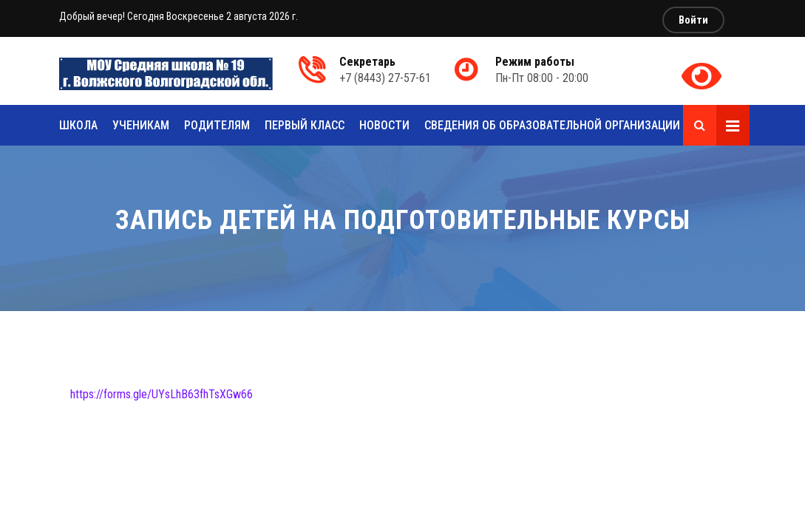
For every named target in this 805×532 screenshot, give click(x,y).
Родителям (217, 125)
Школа (78, 125)
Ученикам (141, 125)
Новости (384, 125)
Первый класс (305, 125)
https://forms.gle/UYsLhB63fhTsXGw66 (162, 394)
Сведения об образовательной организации (552, 125)
